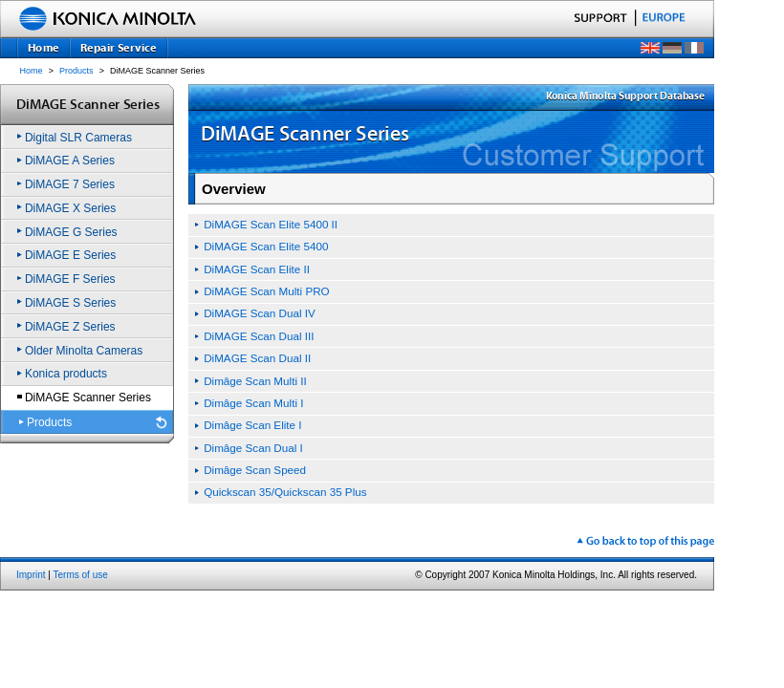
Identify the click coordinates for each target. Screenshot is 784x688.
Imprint (31, 575)
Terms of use (81, 575)
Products (76, 71)
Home (32, 71)
